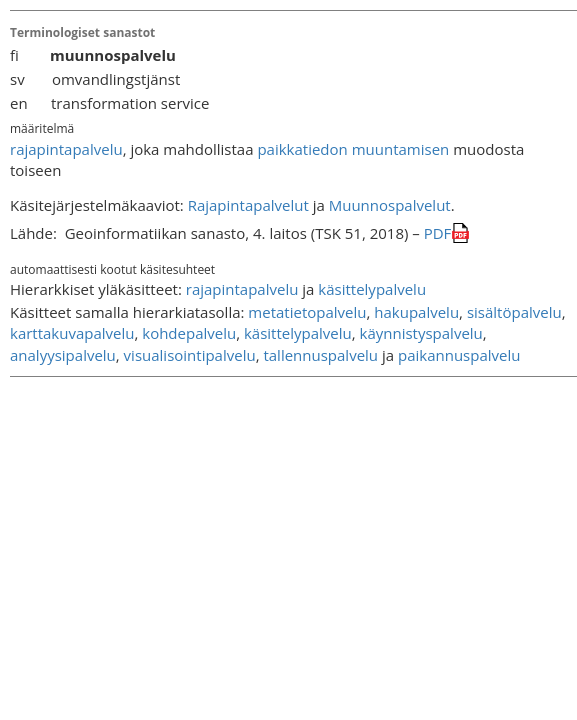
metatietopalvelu (307, 312)
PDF (438, 233)
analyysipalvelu (63, 355)
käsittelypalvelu (372, 289)
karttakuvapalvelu (72, 333)
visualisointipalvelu (190, 355)
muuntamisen (401, 149)
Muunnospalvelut (390, 205)
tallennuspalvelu (320, 355)
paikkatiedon (302, 149)
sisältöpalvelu (514, 312)
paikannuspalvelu (459, 355)
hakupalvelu (416, 312)
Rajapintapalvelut (248, 205)
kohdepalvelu (189, 333)
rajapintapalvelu (66, 149)
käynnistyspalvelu (421, 333)
